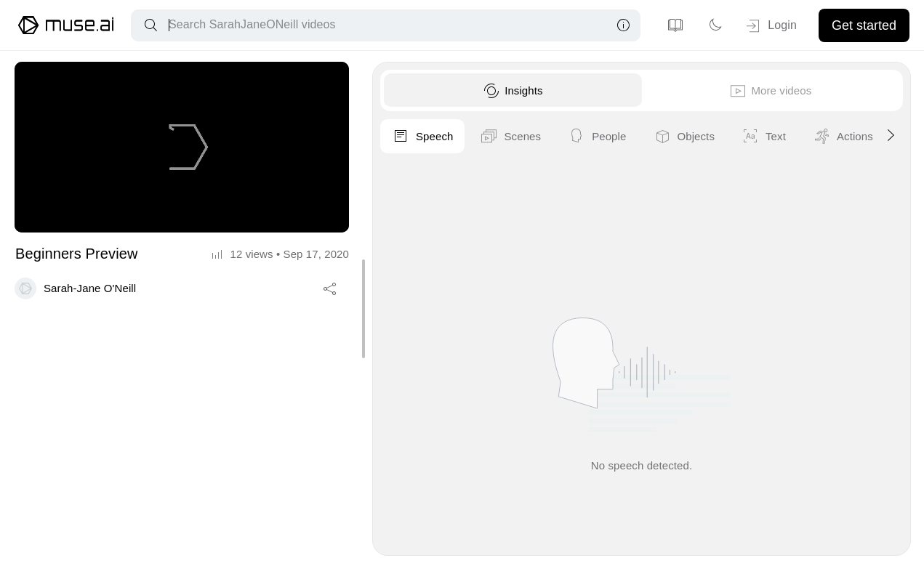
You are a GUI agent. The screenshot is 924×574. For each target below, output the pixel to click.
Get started (864, 25)
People (767, 137)
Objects (854, 137)
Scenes (680, 137)
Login (770, 26)
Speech (592, 137)
